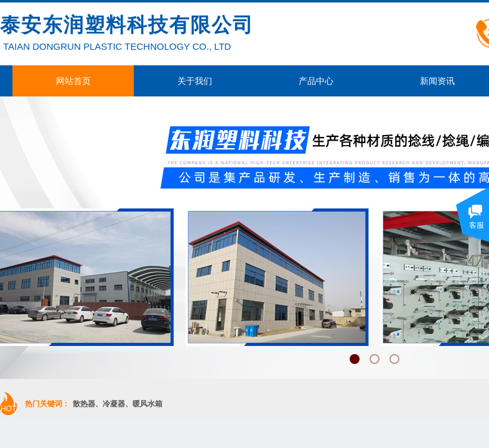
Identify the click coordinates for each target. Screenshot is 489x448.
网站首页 (73, 81)
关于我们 (195, 81)
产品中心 (316, 81)
